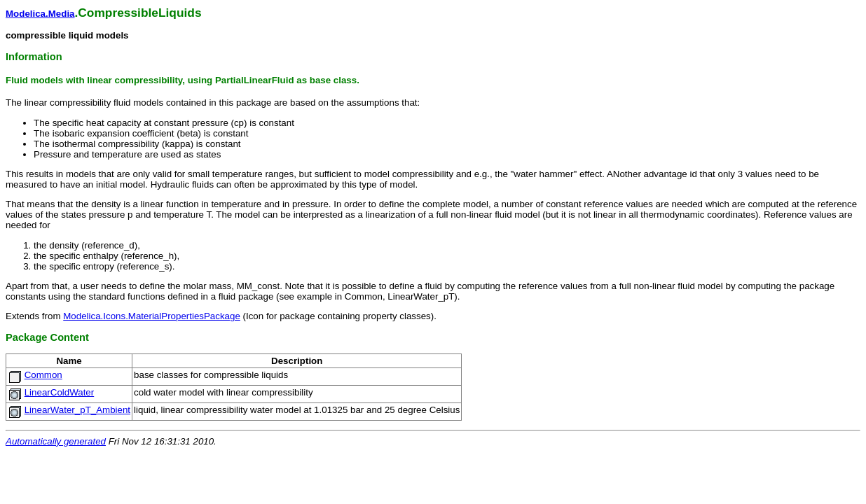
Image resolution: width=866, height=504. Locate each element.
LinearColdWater (60, 392)
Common (43, 375)
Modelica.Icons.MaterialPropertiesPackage (152, 316)
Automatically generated (56, 441)
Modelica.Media (40, 14)
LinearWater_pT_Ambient (77, 410)
